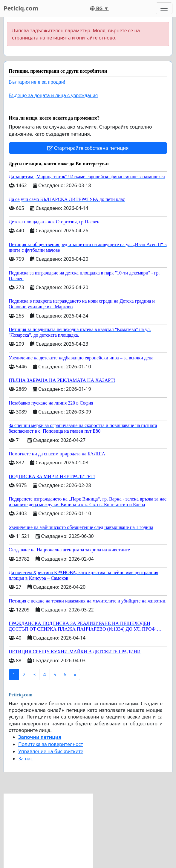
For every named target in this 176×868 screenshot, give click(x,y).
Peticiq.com (21, 8)
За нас (26, 759)
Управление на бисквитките (51, 751)
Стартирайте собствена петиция (88, 148)
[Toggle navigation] (164, 8)
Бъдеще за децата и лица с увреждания (53, 96)
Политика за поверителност (51, 744)
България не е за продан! (37, 82)
